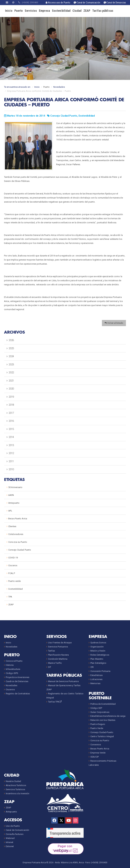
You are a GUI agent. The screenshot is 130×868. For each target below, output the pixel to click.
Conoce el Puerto (14, 661)
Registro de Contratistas (18, 694)
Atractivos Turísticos (16, 785)
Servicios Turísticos (15, 789)
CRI (92, 667)
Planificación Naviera (58, 655)
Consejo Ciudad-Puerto (102, 732)
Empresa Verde (98, 753)
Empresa (44, 11)
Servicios (31, 11)
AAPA (11, 495)
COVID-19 (13, 558)
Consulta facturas (15, 834)
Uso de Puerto (13, 826)
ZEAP (87, 11)
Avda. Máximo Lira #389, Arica (69, 863)
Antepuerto (14, 503)
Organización (97, 647)
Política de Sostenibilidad (103, 704)
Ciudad (77, 11)
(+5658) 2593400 (28, 3)
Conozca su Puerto (18, 542)
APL (10, 511)
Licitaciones (96, 679)
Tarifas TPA (55, 702)
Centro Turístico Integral (102, 736)
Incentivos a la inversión (18, 793)
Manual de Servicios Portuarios (63, 681)
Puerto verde (14, 581)
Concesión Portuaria (100, 671)
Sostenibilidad (61, 11)
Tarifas (51, 651)
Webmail (10, 838)
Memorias (95, 683)
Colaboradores (16, 534)
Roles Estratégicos (100, 655)
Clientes (12, 526)
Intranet (9, 842)
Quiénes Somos (98, 643)
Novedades (59, 87)
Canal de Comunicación (17, 830)
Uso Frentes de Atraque (60, 643)
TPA (10, 597)
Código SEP (96, 708)
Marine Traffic (55, 663)
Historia (10, 665)
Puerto (19, 11)
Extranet (10, 846)
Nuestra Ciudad (13, 781)
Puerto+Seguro (98, 724)
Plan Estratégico (98, 663)
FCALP (12, 573)
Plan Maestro (97, 659)
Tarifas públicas (103, 11)
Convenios (96, 745)
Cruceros (13, 565)
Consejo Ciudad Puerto (64, 116)
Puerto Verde (97, 728)
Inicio (9, 11)
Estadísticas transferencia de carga (108, 716)
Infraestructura (13, 669)
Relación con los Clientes (103, 720)
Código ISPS (12, 673)
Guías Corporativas (100, 712)
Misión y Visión (98, 651)
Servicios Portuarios (58, 647)
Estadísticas (96, 675)
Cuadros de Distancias (17, 681)
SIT (50, 667)
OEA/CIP (95, 757)
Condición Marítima (58, 659)
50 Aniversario (15, 487)
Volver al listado (114, 323)
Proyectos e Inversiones (18, 677)
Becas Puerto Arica (18, 519)
